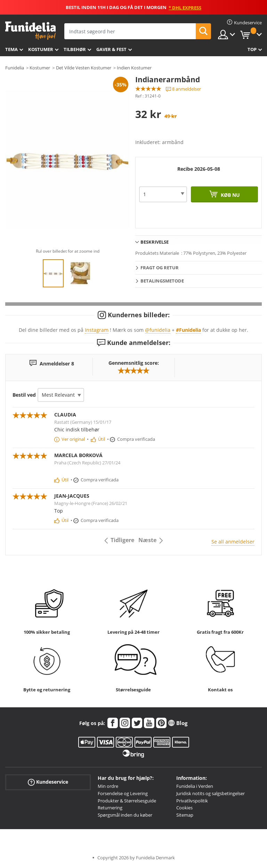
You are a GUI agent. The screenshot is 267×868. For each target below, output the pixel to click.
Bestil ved (24, 395)
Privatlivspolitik (192, 801)
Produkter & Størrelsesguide (127, 801)
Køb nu (230, 195)
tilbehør (75, 49)
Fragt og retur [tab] (160, 268)
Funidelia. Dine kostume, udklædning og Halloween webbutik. (30, 31)
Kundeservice (48, 782)
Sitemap (185, 815)
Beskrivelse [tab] (155, 242)
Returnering (110, 808)
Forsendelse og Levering (123, 793)
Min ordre (108, 786)
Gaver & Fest (111, 49)
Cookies (184, 808)
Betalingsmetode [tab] (162, 281)
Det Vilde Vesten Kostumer (84, 68)
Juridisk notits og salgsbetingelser (211, 793)
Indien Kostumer (134, 68)
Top (252, 49)
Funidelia (15, 68)
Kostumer (41, 49)
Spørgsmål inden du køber (125, 815)
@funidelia (158, 330)
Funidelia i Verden (195, 786)
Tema (11, 49)
